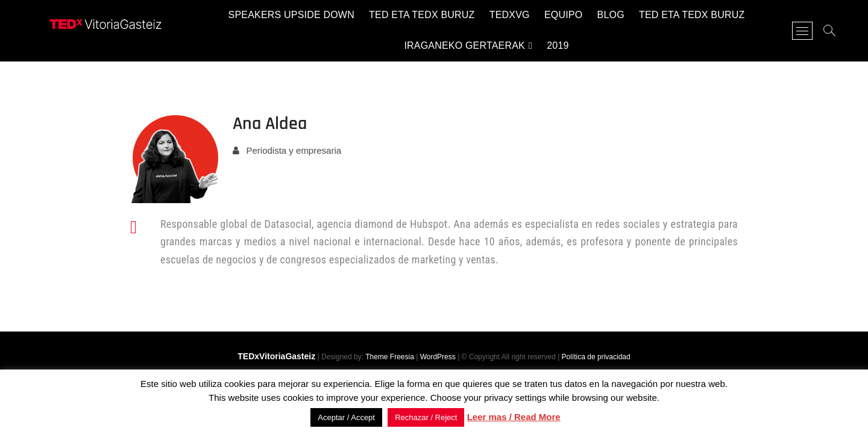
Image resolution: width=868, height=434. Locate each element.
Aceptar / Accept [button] (346, 417)
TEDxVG (510, 15)
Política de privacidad (596, 357)
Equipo (563, 15)
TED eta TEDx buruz (422, 15)
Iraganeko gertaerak (464, 46)
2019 (558, 46)
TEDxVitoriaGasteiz (276, 356)
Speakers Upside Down (291, 15)
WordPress (438, 357)
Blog (611, 15)
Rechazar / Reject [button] (426, 417)
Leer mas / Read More (514, 417)
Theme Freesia (390, 357)
